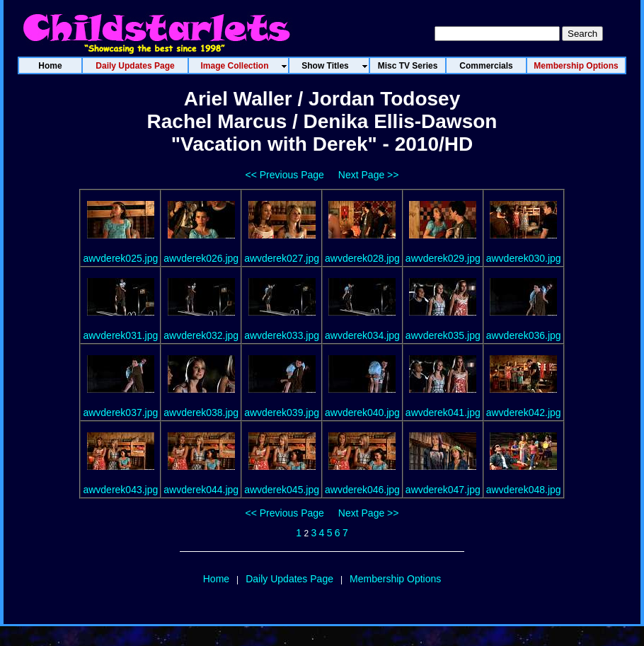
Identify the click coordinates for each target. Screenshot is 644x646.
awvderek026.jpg (201, 258)
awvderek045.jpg (282, 490)
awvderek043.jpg (120, 490)
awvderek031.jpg (120, 335)
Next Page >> (369, 175)
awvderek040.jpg (362, 413)
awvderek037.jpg (120, 413)
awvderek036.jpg (524, 335)
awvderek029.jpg (443, 258)
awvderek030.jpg (524, 258)
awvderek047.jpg (443, 490)
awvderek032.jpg (201, 335)
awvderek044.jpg (201, 490)
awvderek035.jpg (443, 335)
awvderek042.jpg (524, 413)
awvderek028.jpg (362, 258)
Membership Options (395, 579)
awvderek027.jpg (282, 258)
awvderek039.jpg (282, 413)
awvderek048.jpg (524, 490)
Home (216, 579)
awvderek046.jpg (362, 490)
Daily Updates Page (289, 579)
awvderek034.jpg (362, 335)
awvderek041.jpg (443, 413)
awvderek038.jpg (201, 413)
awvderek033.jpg (282, 335)
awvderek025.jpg (120, 258)
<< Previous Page (285, 175)
